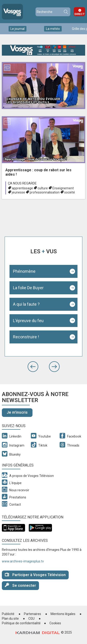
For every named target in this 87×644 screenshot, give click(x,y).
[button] (33, 367)
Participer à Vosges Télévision (35, 575)
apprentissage (22, 188)
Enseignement (63, 188)
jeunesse (18, 192)
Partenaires (32, 614)
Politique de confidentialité (21, 623)
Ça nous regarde (22, 183)
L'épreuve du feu (28, 321)
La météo (53, 29)
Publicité (8, 614)
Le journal (18, 29)
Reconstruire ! (26, 337)
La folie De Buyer (28, 288)
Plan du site (10, 619)
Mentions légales (63, 614)
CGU (31, 619)
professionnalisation (45, 192)
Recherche (66, 12)
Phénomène (24, 271)
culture (43, 188)
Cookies (55, 623)
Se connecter (20, 585)
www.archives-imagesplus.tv (23, 561)
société (70, 192)
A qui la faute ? (26, 304)
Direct (80, 14)
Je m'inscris (17, 412)
